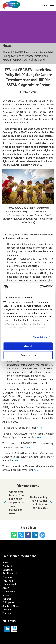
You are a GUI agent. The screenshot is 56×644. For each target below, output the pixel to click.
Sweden (7, 610)
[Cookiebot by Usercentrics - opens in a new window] (40, 287)
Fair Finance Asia (11, 573)
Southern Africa (11, 606)
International (9, 584)
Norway (6, 595)
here (39, 428)
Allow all (28, 346)
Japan (6, 588)
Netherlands (9, 592)
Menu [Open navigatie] (48, 6)
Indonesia (8, 581)
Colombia (7, 570)
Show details (40, 337)
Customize (28, 355)
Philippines (8, 602)
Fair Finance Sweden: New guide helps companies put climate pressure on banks (14, 503)
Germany (7, 577)
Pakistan (7, 599)
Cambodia (8, 566)
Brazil (5, 563)
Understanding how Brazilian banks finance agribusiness (42, 503)
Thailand (7, 613)
